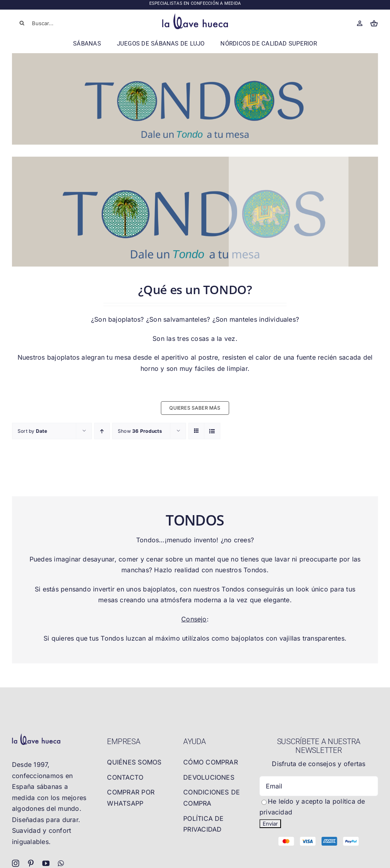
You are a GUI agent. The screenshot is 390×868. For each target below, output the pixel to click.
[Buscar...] (49, 23)
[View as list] (212, 431)
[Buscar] (22, 23)
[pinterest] (31, 863)
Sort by (32, 431)
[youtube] (46, 863)
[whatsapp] (61, 863)
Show (140, 431)
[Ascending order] (102, 431)
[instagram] (16, 863)
